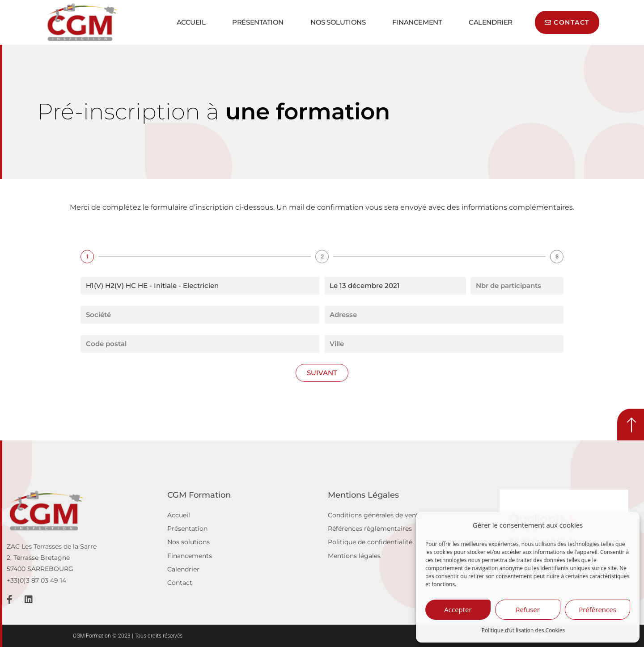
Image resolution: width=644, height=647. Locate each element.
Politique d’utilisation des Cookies (523, 630)
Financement (417, 22)
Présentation (258, 22)
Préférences (597, 609)
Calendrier (491, 22)
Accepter (458, 609)
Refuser (528, 609)
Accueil (191, 22)
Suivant (322, 373)
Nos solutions (338, 22)
